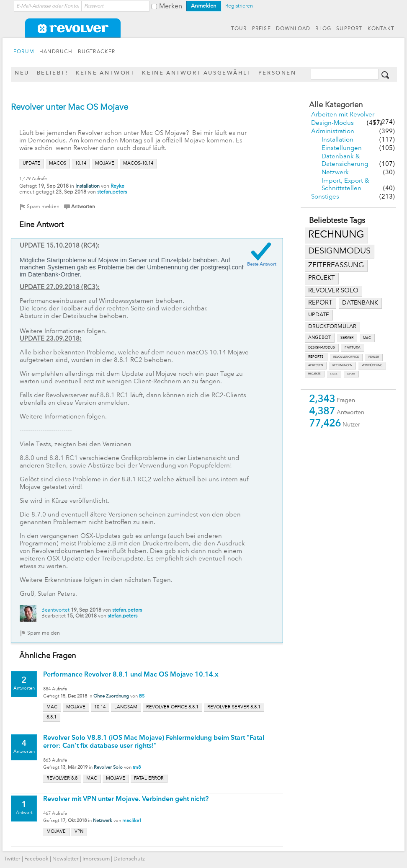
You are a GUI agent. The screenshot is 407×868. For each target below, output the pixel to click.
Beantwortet (55, 610)
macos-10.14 (138, 164)
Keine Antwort (105, 73)
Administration (333, 132)
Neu (22, 73)
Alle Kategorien (336, 105)
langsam (126, 707)
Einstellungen (342, 149)
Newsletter (66, 859)
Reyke (117, 186)
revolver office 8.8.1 (172, 707)
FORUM (24, 52)
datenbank (360, 303)
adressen (316, 366)
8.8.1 (52, 717)
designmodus (339, 251)
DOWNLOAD (293, 29)
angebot (319, 338)
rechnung (336, 235)
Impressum (96, 859)
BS (142, 696)
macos (58, 164)
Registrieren (239, 6)
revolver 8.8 (62, 779)
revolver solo (333, 291)
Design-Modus (332, 123)
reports (316, 357)
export (351, 374)
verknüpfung (372, 366)
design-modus (322, 348)
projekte (314, 374)
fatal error (149, 779)
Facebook (36, 859)
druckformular (332, 327)
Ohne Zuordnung (111, 696)
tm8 (137, 768)
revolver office (346, 357)
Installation (337, 140)
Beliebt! (53, 73)
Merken (171, 7)
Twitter (12, 859)
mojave (105, 164)
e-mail (334, 374)
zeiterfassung (336, 265)
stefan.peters (112, 192)
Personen (277, 73)
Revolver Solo (108, 768)
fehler (374, 357)
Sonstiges (325, 197)
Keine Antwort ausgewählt (196, 73)
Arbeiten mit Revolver (343, 115)
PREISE (261, 29)
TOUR (239, 29)
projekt (322, 278)
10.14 (81, 164)
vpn (79, 832)
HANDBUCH (56, 52)
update (319, 315)
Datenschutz (129, 859)
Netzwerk (335, 173)
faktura (353, 348)
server (347, 338)
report (320, 303)
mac (367, 338)
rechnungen (342, 366)
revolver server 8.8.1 (234, 707)
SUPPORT (349, 29)
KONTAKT (381, 29)
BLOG (323, 29)
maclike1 (132, 821)
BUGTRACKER (97, 52)
